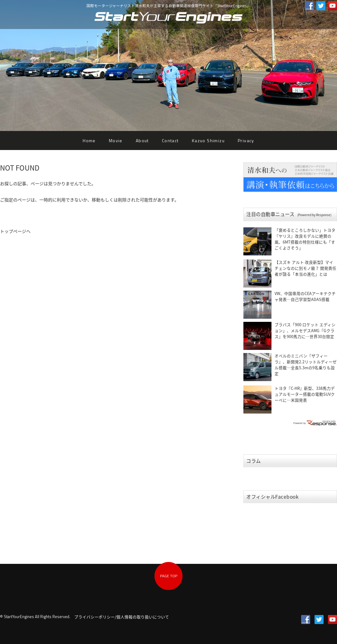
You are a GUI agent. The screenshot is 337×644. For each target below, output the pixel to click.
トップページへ (15, 231)
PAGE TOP (169, 576)
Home (89, 140)
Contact (170, 140)
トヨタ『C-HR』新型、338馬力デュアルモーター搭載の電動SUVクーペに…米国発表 (305, 394)
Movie (116, 140)
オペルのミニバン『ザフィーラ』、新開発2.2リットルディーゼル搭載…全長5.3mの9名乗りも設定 (306, 365)
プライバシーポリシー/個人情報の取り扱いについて (122, 617)
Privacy (246, 140)
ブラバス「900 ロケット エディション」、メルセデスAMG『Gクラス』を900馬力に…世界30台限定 (305, 330)
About (142, 140)
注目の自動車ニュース (289, 214)
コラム (254, 461)
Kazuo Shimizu (208, 140)
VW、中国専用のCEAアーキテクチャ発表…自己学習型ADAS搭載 (305, 296)
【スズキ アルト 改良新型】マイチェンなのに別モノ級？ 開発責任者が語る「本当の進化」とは (305, 268)
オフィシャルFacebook (273, 497)
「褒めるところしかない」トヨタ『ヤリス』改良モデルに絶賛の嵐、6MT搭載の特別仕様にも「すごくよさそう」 (305, 239)
